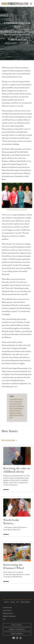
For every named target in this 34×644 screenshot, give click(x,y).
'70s (11, 399)
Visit (18, 602)
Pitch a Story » (17, 625)
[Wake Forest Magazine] (15, 4)
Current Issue (7, 607)
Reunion (12, 411)
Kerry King (13, 404)
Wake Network (25, 602)
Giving (12, 602)
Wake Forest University (17, 415)
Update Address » (17, 634)
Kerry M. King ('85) (18, 406)
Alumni (15, 399)
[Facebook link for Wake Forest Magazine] (14, 638)
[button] (31, 4)
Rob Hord (18, 411)
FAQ (4, 619)
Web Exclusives (11, 43)
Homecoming (18, 402)
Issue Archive (7, 610)
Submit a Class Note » (17, 629)
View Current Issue (8, 440)
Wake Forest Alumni (16, 413)
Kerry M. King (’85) (18, 39)
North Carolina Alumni (16, 408)
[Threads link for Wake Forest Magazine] (21, 638)
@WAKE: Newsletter (9, 616)
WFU (11, 418)
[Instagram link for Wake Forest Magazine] (17, 638)
